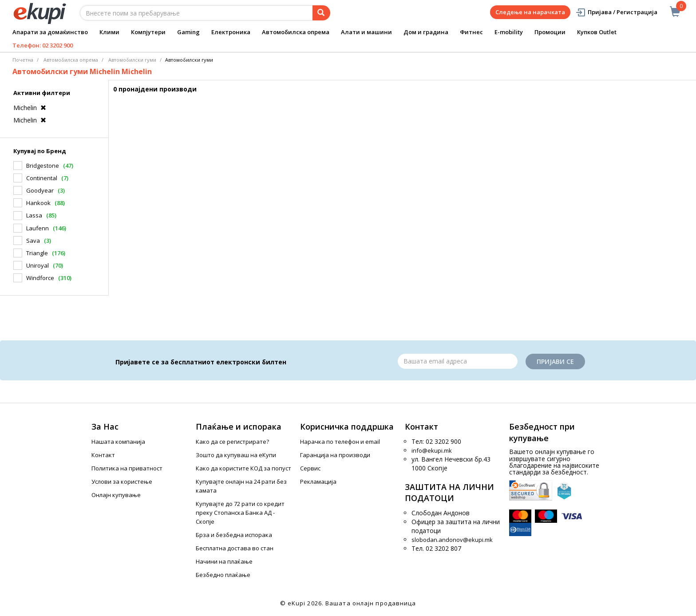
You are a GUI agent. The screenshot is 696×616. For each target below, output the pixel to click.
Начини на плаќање (224, 561)
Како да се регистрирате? (232, 442)
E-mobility (509, 32)
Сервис (310, 468)
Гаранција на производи (335, 455)
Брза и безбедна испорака (234, 535)
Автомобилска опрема (296, 32)
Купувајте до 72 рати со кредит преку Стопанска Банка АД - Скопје (240, 513)
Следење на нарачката (530, 12)
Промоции (550, 32)
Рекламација (318, 482)
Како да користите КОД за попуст (243, 468)
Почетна (23, 60)
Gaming (188, 32)
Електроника (231, 32)
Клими (109, 32)
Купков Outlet (597, 32)
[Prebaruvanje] (321, 13)
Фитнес (471, 32)
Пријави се (555, 361)
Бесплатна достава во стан (235, 548)
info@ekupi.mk (432, 450)
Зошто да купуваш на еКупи (236, 455)
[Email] (458, 361)
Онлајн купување (116, 495)
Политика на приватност (127, 468)
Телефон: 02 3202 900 (43, 45)
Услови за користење (122, 482)
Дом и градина (426, 32)
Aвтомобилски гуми (132, 60)
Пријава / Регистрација (616, 12)
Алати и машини (366, 32)
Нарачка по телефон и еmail (340, 442)
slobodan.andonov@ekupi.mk (452, 540)
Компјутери (148, 32)
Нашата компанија (118, 442)
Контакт (103, 455)
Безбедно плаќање (223, 575)
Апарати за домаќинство (50, 32)
